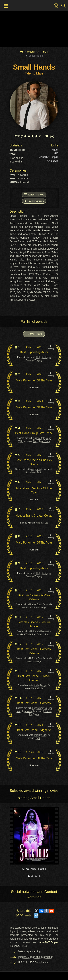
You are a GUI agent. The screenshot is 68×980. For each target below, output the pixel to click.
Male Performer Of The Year (34, 380)
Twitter (55, 150)
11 (18, 617)
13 (18, 671)
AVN (29, 347)
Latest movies (34, 194)
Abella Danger (40, 685)
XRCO (30, 752)
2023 (40, 509)
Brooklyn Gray (40, 735)
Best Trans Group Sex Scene (34, 433)
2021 (40, 401)
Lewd (37, 738)
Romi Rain (37, 658)
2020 (40, 374)
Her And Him (37, 688)
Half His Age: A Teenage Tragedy (38, 359)
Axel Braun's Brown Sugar (34, 607)
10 (18, 590)
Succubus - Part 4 (42, 441)
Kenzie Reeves (40, 631)
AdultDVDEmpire (49, 157)
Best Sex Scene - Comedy (34, 703)
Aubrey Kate (39, 438)
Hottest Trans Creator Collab (34, 516)
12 (18, 644)
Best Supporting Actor (34, 352)
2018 (40, 347)
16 (18, 752)
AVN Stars (53, 161)
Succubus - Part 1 (34, 472)
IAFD (56, 153)
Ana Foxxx (37, 604)
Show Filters (35, 334)
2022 (40, 428)
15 (18, 725)
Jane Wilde (27, 711)
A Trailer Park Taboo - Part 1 (37, 634)
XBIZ (29, 536)
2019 (40, 617)
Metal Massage (34, 661)
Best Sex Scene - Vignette (34, 730)
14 (18, 698)
